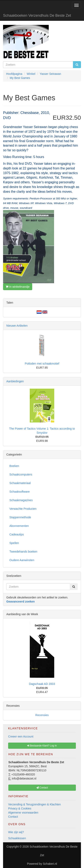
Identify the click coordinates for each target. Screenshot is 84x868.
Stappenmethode (20, 517)
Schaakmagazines (21, 500)
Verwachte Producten (23, 509)
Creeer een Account (21, 736)
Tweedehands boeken (23, 552)
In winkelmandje (18, 287)
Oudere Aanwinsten (22, 560)
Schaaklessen (17, 838)
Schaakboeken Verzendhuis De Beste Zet (37, 15)
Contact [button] (42, 788)
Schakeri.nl (50, 864)
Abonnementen (19, 526)
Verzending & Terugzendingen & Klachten (34, 804)
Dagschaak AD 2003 (42, 684)
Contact (13, 817)
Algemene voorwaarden (23, 813)
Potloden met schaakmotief (42, 364)
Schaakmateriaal (20, 483)
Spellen (14, 543)
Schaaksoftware (20, 492)
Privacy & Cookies (20, 808)
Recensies (42, 715)
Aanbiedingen (15, 381)
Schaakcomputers (21, 474)
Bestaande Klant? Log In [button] (42, 746)
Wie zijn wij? (16, 832)
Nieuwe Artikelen (17, 326)
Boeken (14, 466)
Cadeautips (17, 534)
